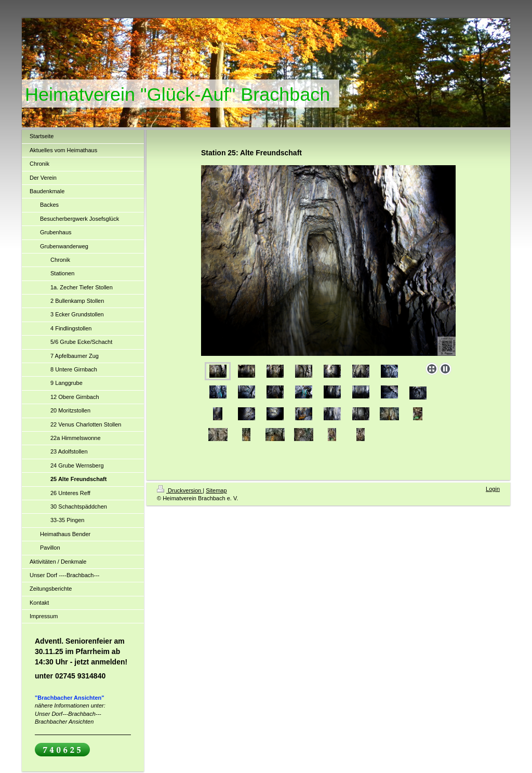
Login (493, 489)
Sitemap (216, 490)
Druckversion (180, 490)
